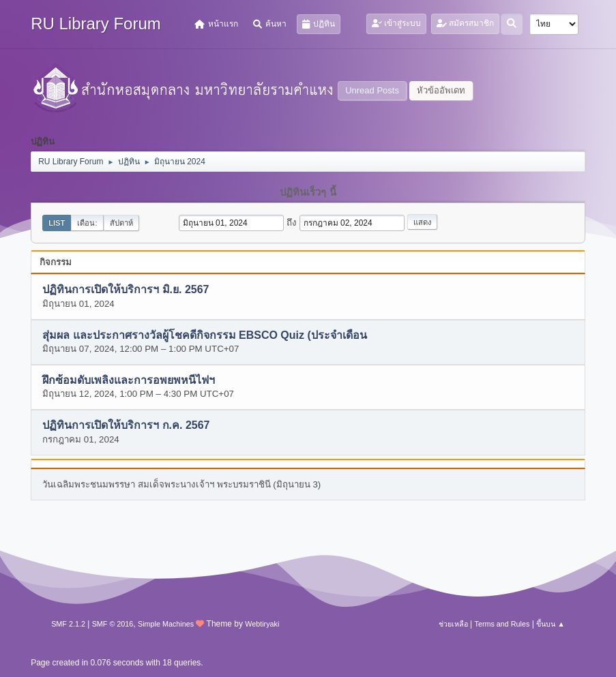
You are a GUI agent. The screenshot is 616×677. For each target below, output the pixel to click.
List (57, 223)
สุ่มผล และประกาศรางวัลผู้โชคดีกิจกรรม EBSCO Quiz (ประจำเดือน (205, 335)
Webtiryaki (262, 624)
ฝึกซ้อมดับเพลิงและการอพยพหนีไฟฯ (129, 381)
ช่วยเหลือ (453, 624)
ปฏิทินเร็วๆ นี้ (308, 192)
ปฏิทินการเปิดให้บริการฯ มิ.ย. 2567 (126, 290)
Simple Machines (166, 624)
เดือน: (87, 223)
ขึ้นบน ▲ (551, 624)
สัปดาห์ (121, 223)
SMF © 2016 (113, 624)
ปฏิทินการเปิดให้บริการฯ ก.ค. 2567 (126, 426)
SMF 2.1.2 (68, 624)
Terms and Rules (502, 624)
